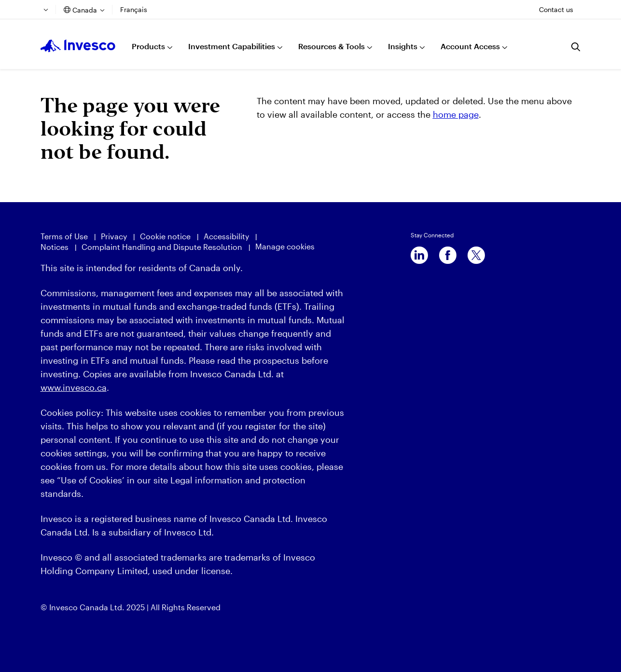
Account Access (470, 46)
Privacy (114, 236)
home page (456, 114)
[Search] (576, 47)
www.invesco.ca (74, 387)
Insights (403, 46)
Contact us (556, 9)
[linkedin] (419, 255)
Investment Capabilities (232, 46)
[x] (476, 255)
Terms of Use (64, 236)
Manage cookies (285, 246)
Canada (85, 10)
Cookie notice (165, 236)
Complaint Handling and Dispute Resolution (162, 247)
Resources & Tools (331, 46)
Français (134, 9)
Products (148, 46)
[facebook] (448, 255)
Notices (55, 247)
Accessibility (226, 236)
